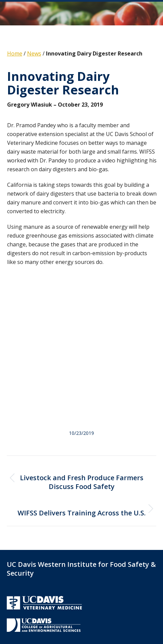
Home (15, 53)
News (34, 53)
